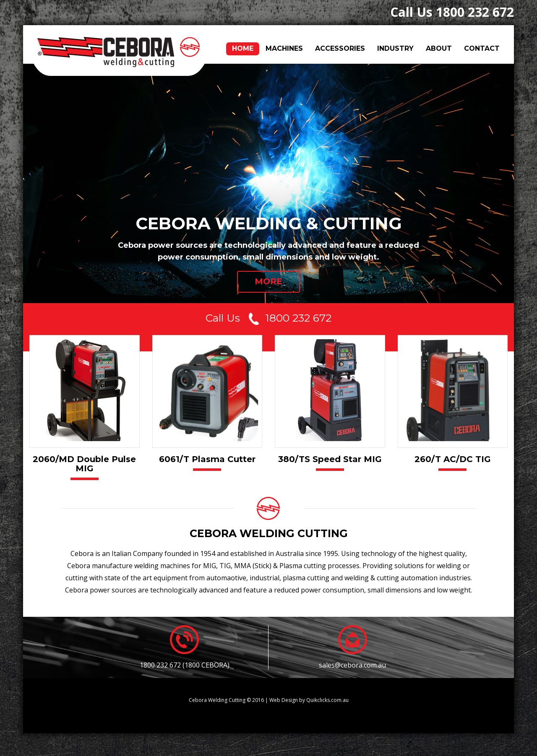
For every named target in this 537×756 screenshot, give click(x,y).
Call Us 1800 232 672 (452, 12)
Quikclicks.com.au (327, 700)
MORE (268, 281)
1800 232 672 (298, 318)
